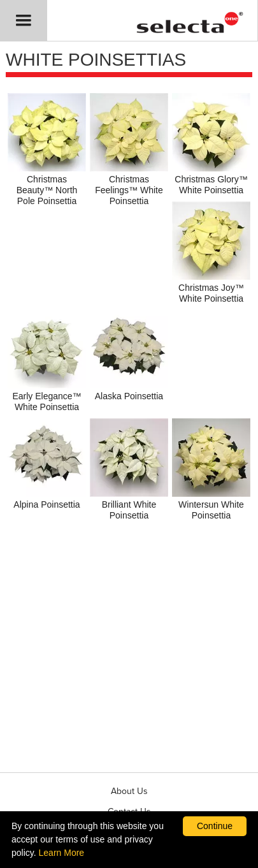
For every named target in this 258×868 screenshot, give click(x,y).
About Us (129, 791)
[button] (24, 20)
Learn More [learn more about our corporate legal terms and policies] (62, 853)
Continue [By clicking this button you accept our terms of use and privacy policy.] (215, 826)
